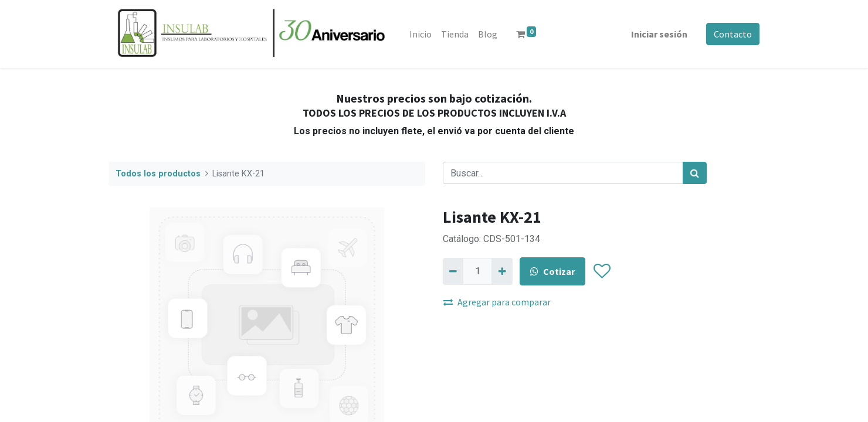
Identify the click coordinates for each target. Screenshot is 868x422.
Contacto (733, 34)
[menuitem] (421, 34)
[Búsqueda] (695, 173)
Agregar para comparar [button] (497, 302)
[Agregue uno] (502, 271)
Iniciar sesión (659, 34)
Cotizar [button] (552, 271)
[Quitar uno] (453, 271)
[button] (601, 271)
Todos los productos (158, 174)
